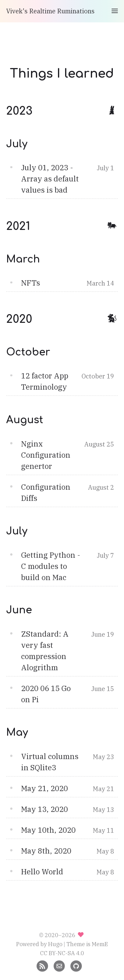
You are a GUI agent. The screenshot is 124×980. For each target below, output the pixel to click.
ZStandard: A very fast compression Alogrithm (45, 651)
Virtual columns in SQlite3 (50, 762)
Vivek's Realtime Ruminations (50, 11)
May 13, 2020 (44, 809)
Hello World (42, 872)
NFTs (31, 283)
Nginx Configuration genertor (46, 455)
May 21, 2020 (44, 788)
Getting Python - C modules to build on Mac (51, 566)
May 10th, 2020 (48, 830)
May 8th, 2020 (46, 851)
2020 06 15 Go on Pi (46, 694)
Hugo (55, 944)
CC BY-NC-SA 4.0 (62, 953)
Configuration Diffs (46, 492)
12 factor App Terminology (45, 381)
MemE (100, 944)
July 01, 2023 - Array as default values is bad (50, 179)
